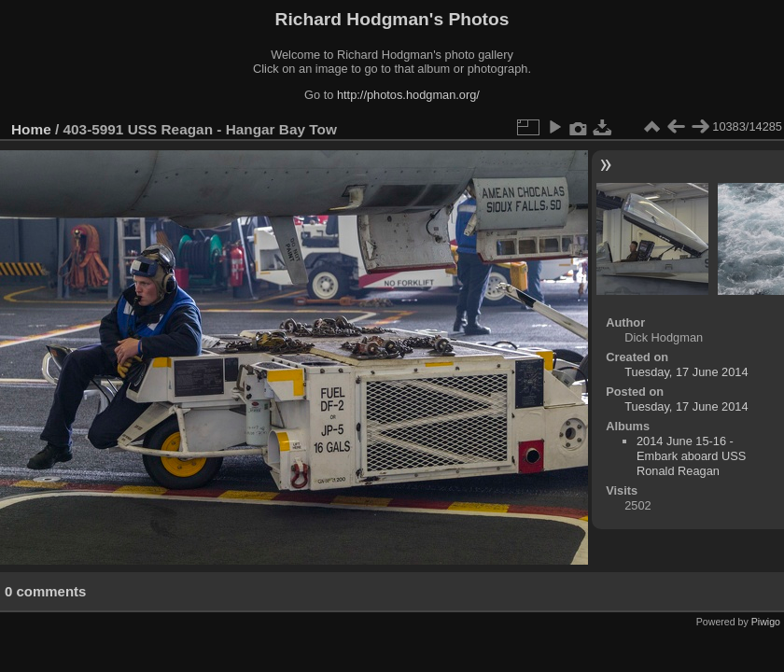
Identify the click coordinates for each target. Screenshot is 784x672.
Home (31, 129)
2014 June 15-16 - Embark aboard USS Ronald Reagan (691, 456)
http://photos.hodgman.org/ (408, 95)
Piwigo (766, 622)
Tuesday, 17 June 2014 (686, 372)
